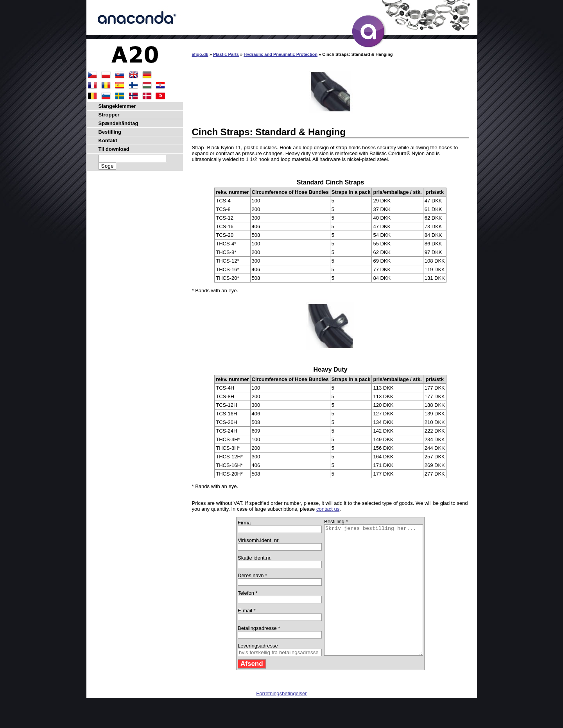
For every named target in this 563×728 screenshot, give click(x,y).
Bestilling (110, 132)
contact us (328, 509)
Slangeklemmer (117, 106)
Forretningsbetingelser (281, 719)
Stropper (109, 115)
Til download (114, 149)
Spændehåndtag (118, 123)
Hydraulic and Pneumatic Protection (281, 54)
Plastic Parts (226, 54)
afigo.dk (200, 54)
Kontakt (108, 140)
